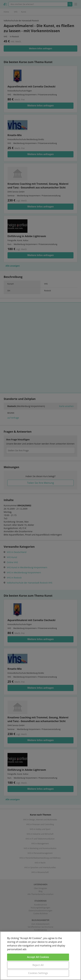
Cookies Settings (38, 973)
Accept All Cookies (38, 957)
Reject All (38, 965)
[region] (40, 956)
